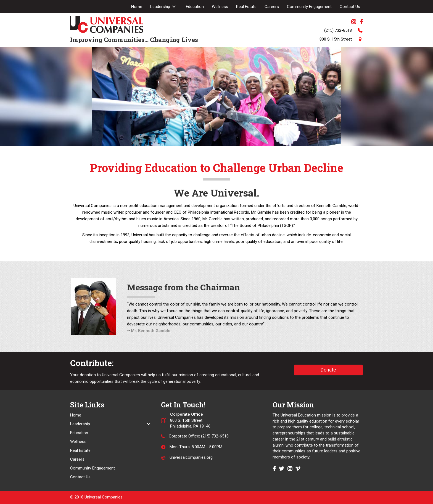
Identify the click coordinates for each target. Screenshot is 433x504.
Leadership (80, 424)
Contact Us (80, 477)
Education (79, 433)
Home (76, 415)
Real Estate (80, 450)
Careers (77, 459)
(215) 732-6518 (215, 436)
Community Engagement (93, 468)
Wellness (78, 442)
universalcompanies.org (191, 458)
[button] (328, 370)
